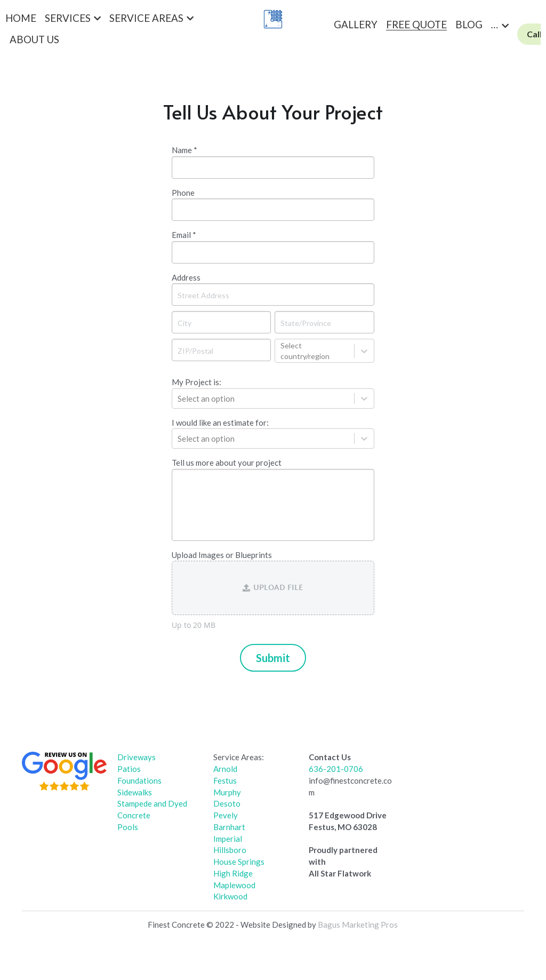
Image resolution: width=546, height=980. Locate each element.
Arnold (225, 769)
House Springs (239, 862)
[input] (273, 168)
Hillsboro (230, 850)
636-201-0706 (336, 769)
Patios (129, 769)
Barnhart (229, 827)
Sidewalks (135, 792)
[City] (221, 322)
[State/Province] (324, 322)
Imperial (228, 839)
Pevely (226, 815)
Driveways (136, 757)
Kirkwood (230, 896)
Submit (273, 658)
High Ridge (233, 873)
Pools (128, 827)
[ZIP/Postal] (221, 350)
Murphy (227, 792)
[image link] (64, 771)
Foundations (139, 780)
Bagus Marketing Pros (358, 925)
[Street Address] (273, 294)
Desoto (227, 803)
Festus (225, 780)
